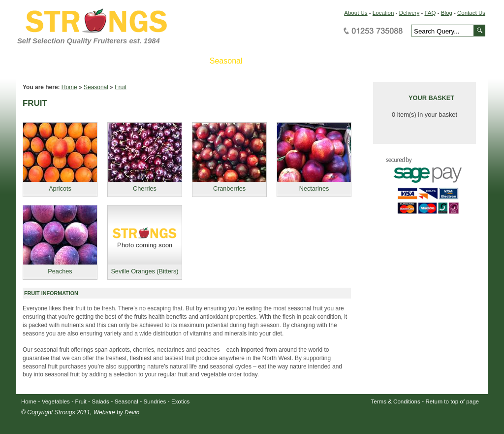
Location (383, 13)
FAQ (430, 13)
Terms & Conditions (396, 401)
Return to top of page (453, 401)
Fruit (121, 87)
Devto (132, 412)
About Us (356, 13)
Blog (447, 13)
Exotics (180, 401)
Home (69, 87)
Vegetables (56, 401)
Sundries (155, 401)
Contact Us (471, 13)
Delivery (409, 13)
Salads (101, 401)
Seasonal (96, 87)
